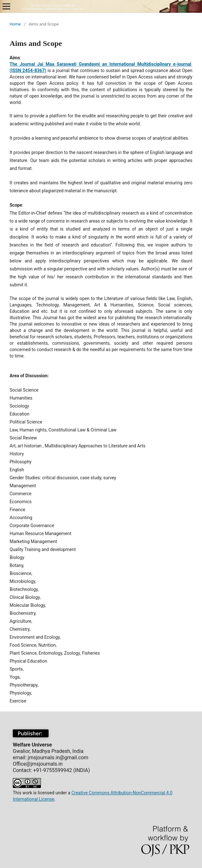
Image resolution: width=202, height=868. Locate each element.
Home (15, 24)
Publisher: (31, 733)
